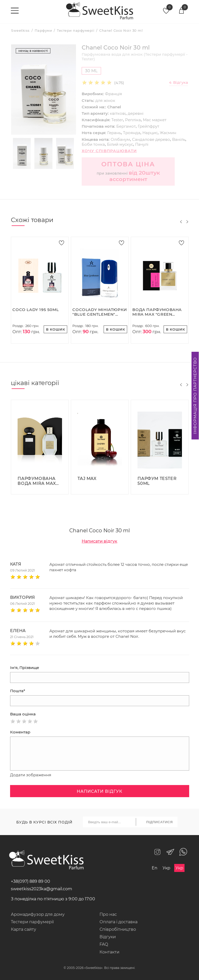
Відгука (178, 83)
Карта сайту (24, 929)
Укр (166, 868)
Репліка (133, 120)
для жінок (105, 100)
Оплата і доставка (118, 922)
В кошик (56, 329)
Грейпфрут (148, 126)
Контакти (109, 952)
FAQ (104, 944)
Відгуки (108, 937)
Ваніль (179, 139)
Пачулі (142, 144)
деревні (136, 113)
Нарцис (150, 133)
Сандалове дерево (151, 139)
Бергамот (126, 126)
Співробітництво (118, 929)
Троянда (132, 133)
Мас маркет (155, 120)
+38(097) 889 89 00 (30, 881)
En (155, 868)
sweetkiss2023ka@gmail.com (41, 889)
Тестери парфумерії (32, 922)
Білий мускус (120, 144)
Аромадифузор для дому (38, 914)
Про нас (108, 914)
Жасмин (168, 133)
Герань (114, 133)
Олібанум (120, 139)
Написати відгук (99, 541)
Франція (113, 94)
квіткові (118, 113)
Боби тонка (93, 144)
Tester (117, 120)
